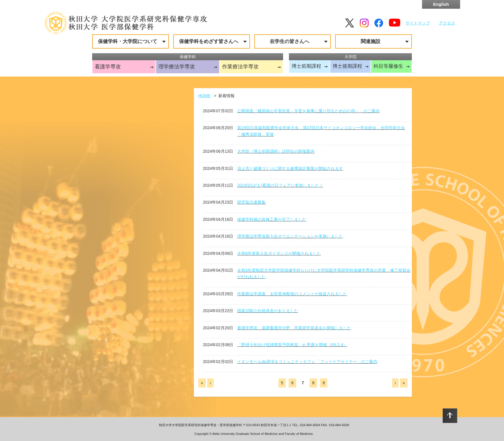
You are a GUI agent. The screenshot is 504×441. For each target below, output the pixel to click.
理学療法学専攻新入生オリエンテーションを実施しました (290, 236)
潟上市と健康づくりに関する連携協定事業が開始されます (290, 168)
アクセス (447, 23)
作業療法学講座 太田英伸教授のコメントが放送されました (292, 294)
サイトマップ (418, 23)
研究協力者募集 (251, 202)
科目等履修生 (388, 66)
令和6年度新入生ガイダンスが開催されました (279, 253)
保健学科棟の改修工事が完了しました (272, 219)
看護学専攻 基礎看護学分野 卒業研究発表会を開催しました (294, 328)
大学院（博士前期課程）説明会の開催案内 (276, 151)
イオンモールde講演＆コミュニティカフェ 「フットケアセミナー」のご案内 (307, 362)
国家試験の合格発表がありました (268, 311)
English (441, 4)
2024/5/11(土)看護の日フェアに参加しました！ (280, 185)
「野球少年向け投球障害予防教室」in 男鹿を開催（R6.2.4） (292, 345)
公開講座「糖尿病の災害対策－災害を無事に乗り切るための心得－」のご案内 (308, 111)
